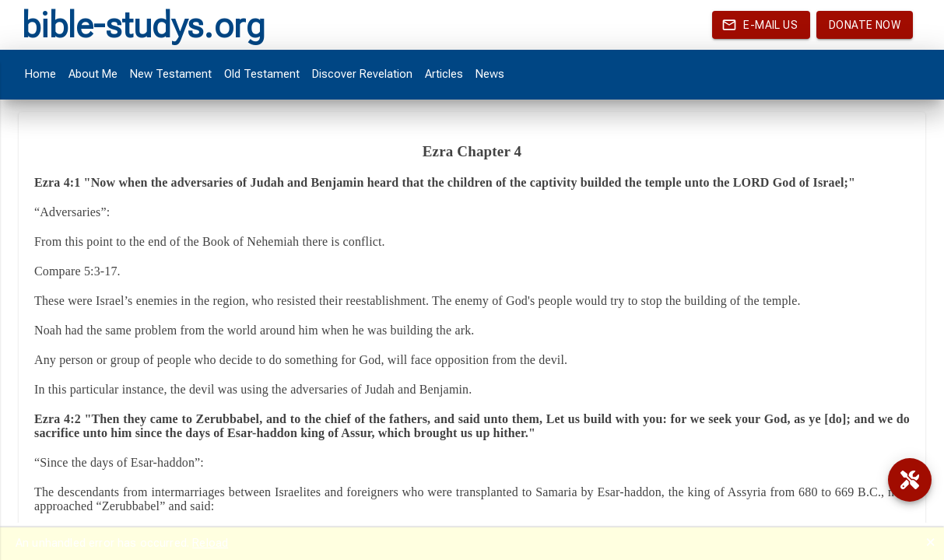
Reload (210, 543)
